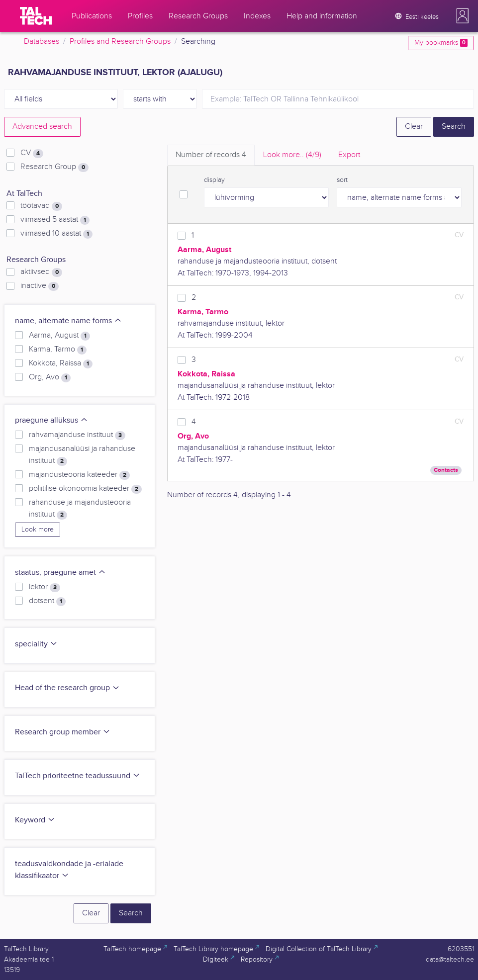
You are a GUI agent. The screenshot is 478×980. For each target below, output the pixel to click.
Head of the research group (67, 688)
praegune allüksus (51, 420)
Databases (42, 42)
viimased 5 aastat (55, 220)
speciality (36, 644)
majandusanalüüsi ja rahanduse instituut (82, 455)
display (214, 180)
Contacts (446, 470)
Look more (38, 530)
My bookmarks (441, 43)
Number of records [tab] (211, 155)
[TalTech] (36, 16)
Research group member (63, 732)
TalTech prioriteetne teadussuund (78, 776)
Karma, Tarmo (58, 350)
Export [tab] (349, 155)
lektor (45, 587)
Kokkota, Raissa (61, 363)
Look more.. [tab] (292, 155)
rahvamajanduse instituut (77, 435)
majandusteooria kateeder (79, 475)
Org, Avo (50, 377)
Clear (414, 127)
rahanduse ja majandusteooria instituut (80, 509)
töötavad (41, 206)
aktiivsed (41, 272)
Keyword (35, 820)
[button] (463, 16)
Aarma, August (59, 336)
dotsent (47, 601)
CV (32, 153)
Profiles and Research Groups (120, 42)
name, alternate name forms (68, 321)
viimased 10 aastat (56, 234)
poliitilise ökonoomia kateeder (85, 489)
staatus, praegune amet (60, 573)
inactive (40, 286)
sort (342, 180)
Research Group (54, 167)
